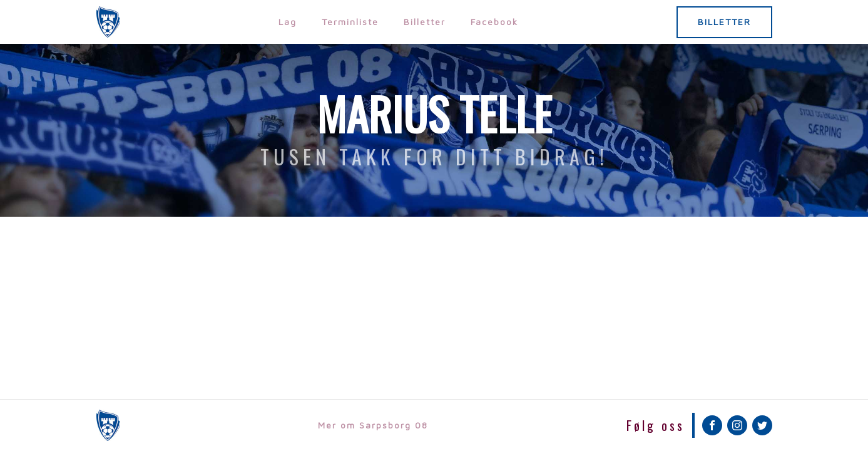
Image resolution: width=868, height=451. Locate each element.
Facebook (494, 22)
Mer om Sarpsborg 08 (373, 425)
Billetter (425, 22)
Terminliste (350, 22)
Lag (288, 22)
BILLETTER (724, 22)
